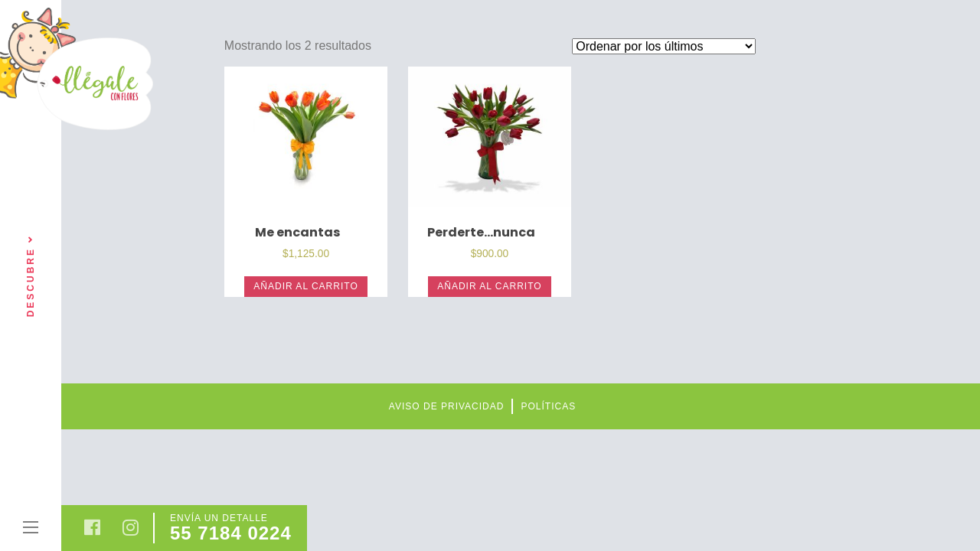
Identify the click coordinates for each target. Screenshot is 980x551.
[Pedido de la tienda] (664, 46)
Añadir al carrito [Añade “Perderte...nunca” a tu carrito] (489, 286)
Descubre (31, 276)
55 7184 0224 (231, 533)
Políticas (548, 406)
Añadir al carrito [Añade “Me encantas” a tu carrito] (305, 286)
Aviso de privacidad (447, 406)
